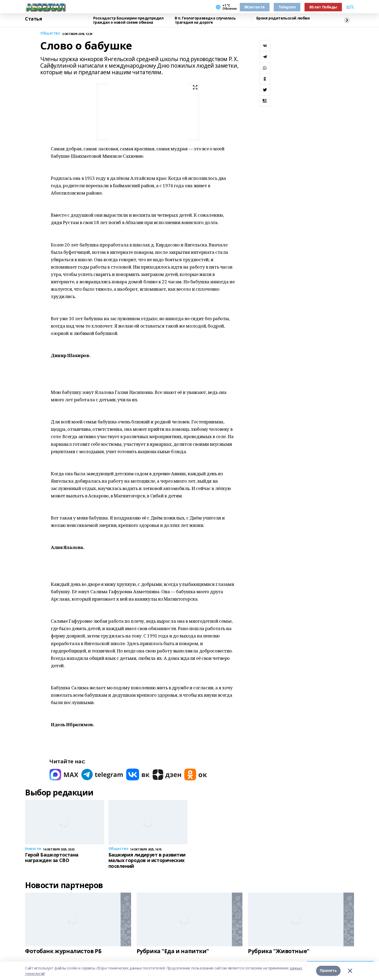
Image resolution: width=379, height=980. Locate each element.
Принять (328, 971)
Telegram (287, 7)
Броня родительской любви (283, 18)
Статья (33, 19)
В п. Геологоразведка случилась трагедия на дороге (205, 20)
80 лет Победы (323, 7)
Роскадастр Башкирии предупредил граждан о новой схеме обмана (128, 20)
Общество (50, 33)
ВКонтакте (255, 7)
